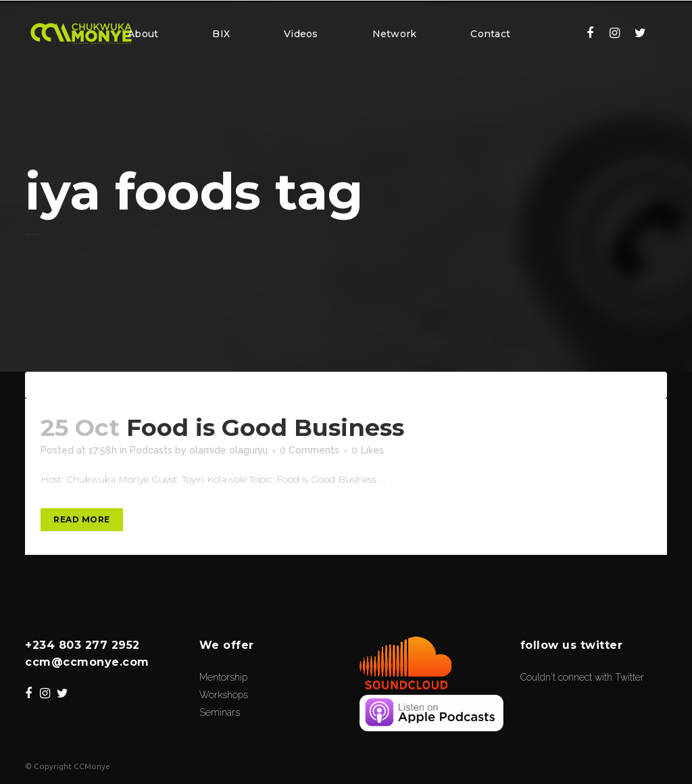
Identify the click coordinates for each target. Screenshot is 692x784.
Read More (82, 519)
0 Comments (310, 450)
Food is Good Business (265, 427)
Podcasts (151, 450)
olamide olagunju (228, 450)
